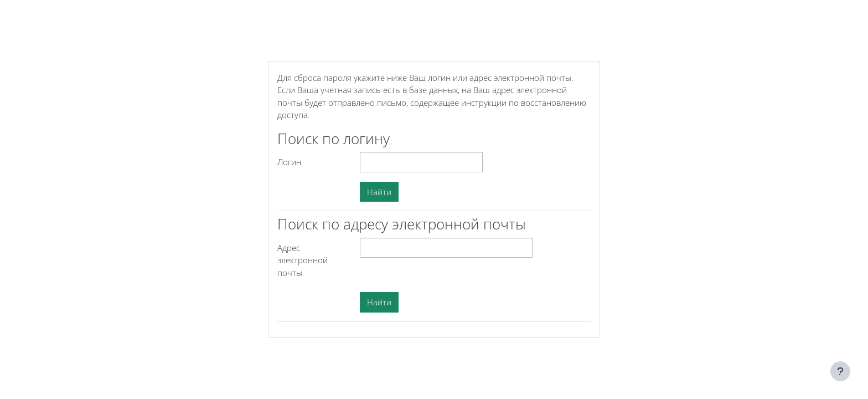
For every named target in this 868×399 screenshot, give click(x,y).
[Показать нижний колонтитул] (840, 371)
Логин (289, 162)
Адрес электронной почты (303, 260)
